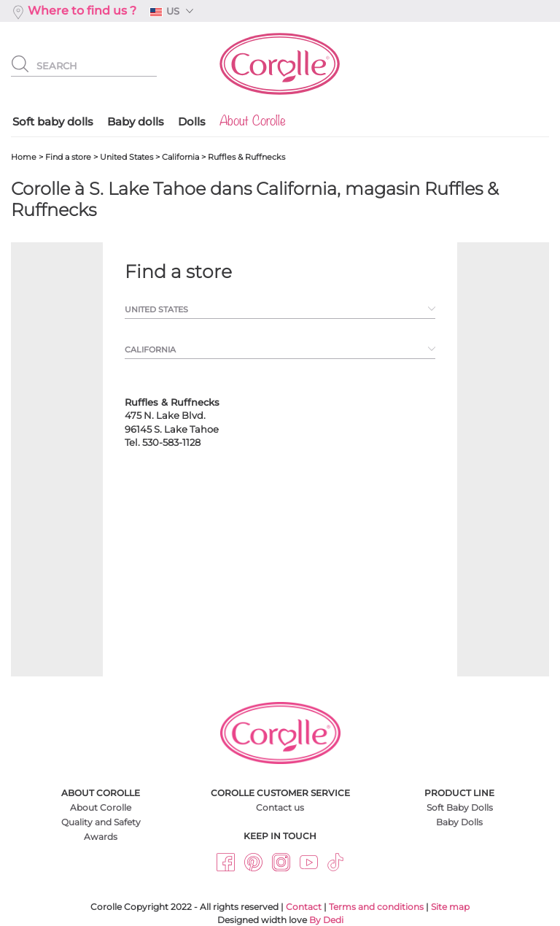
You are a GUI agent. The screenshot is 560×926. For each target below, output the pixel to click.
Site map (450, 907)
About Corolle (101, 807)
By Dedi (326, 920)
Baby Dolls (459, 822)
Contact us (280, 807)
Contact (304, 907)
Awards (101, 837)
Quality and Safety (101, 822)
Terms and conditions (376, 907)
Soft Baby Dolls (460, 807)
